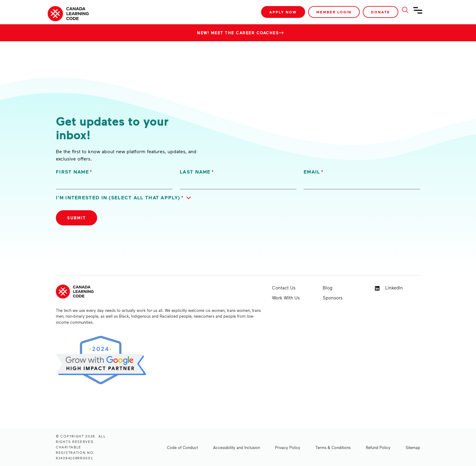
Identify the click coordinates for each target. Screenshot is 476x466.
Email (313, 172)
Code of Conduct (182, 447)
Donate (381, 12)
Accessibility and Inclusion (236, 447)
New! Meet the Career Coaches (238, 33)
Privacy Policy (288, 447)
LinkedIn (389, 288)
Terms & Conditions (333, 447)
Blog (328, 288)
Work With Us (286, 298)
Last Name (197, 172)
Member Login (334, 12)
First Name (74, 172)
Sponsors (333, 298)
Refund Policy (378, 447)
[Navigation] (418, 13)
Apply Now (283, 12)
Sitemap (413, 447)
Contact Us (284, 288)
